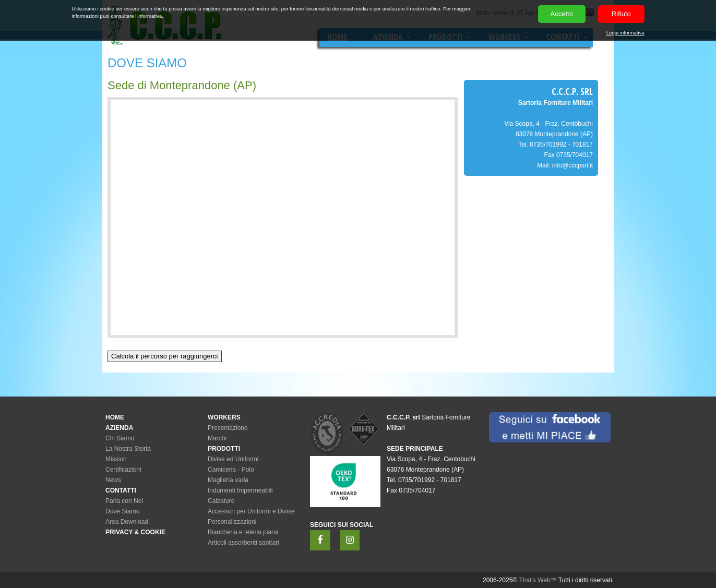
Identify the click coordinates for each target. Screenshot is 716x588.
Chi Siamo (120, 438)
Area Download (127, 522)
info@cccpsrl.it (572, 165)
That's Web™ (538, 580)
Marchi (217, 438)
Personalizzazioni (232, 522)
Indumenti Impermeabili (240, 490)
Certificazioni (123, 470)
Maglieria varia (228, 480)
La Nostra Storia (128, 449)
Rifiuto (621, 14)
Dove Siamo (122, 511)
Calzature (221, 501)
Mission (116, 459)
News (113, 480)
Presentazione (228, 428)
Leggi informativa (625, 33)
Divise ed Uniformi (233, 459)
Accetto (562, 14)
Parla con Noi (124, 501)
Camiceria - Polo (231, 470)
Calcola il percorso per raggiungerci (165, 356)
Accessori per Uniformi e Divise (251, 511)
